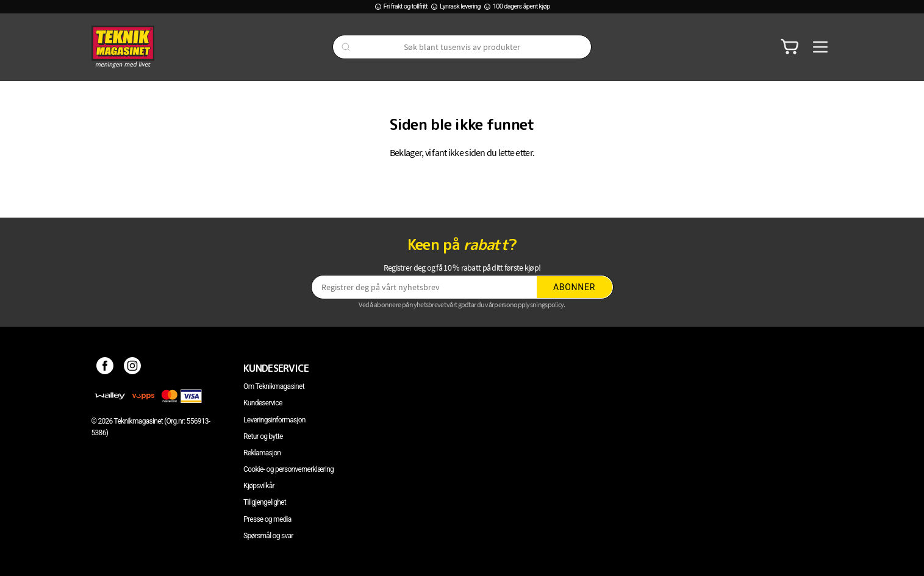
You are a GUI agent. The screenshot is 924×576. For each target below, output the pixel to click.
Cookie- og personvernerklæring (288, 469)
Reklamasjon (262, 453)
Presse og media (267, 519)
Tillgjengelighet (265, 502)
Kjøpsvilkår (259, 486)
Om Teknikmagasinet (274, 386)
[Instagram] (133, 368)
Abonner (574, 287)
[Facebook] (105, 368)
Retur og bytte (263, 436)
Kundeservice (263, 403)
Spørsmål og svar (268, 536)
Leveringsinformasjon (274, 420)
